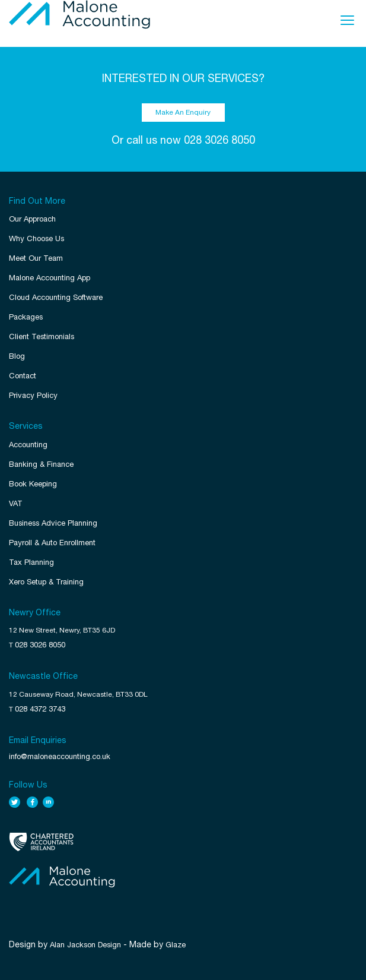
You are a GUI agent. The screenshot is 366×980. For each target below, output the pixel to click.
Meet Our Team (36, 258)
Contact (23, 376)
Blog (17, 356)
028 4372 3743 (40, 709)
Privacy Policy (33, 395)
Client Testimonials (42, 336)
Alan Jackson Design (85, 945)
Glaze (176, 945)
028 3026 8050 (219, 140)
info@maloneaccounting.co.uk (60, 756)
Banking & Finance (41, 464)
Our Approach (32, 219)
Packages (26, 317)
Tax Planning (31, 562)
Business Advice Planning (53, 523)
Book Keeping (33, 484)
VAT (16, 503)
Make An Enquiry (183, 112)
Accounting (28, 445)
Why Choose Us (36, 238)
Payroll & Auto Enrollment (52, 543)
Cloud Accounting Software (56, 297)
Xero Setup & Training (46, 582)
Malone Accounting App (50, 278)
